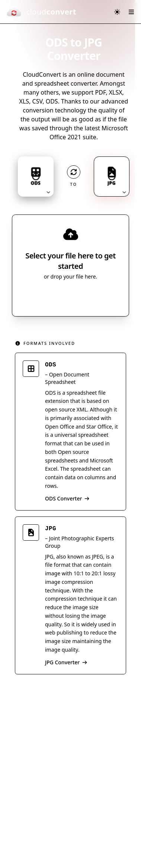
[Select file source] (95, 297)
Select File (63, 297)
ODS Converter (67, 498)
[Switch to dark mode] (117, 12)
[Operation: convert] (74, 172)
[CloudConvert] (41, 12)
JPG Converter (66, 662)
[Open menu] (131, 12)
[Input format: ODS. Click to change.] (36, 177)
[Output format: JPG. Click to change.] (112, 177)
